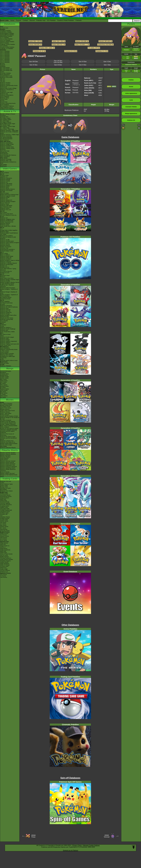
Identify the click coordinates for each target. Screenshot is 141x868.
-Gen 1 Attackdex (5, 51)
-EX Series (3, 528)
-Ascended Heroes (5, 495)
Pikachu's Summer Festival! (8, 461)
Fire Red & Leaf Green (6, 303)
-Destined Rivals (5, 502)
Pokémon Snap (4, 339)
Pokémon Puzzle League (7, 337)
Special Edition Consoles (7, 354)
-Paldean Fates (4, 513)
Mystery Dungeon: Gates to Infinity (10, 260)
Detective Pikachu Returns (7, 189)
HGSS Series (4, 390)
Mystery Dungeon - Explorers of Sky (9, 290)
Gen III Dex (58, 65)
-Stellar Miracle (4, 562)
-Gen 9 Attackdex (5, 62)
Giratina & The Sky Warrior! (8, 422)
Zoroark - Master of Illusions (8, 424)
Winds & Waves (4, 173)
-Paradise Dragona (5, 561)
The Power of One (5, 407)
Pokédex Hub (41, 20)
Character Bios (4, 117)
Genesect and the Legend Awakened (7, 432)
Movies (10, 400)
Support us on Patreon (70, 850)
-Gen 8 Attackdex (5, 61)
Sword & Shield (4, 193)
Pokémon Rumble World (7, 241)
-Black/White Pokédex (6, 36)
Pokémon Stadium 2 (6, 328)
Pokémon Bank (4, 232)
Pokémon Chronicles (6, 136)
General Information (6, 371)
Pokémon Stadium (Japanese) (8, 341)
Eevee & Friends (5, 472)
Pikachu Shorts (10, 450)
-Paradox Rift (4, 514)
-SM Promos (4, 538)
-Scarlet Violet (4, 520)
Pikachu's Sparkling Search (8, 468)
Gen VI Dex (83, 62)
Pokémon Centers (5, 84)
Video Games (10, 169)
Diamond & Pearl (5, 275)
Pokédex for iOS (5, 273)
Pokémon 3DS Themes (7, 355)
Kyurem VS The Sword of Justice (9, 428)
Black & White (4, 254)
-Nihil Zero (3, 544)
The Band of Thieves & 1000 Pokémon (8, 238)
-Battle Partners (4, 557)
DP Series (3, 388)
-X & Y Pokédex (4, 38)
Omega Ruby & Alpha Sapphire (9, 230)
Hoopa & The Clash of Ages (8, 437)
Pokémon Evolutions (6, 146)
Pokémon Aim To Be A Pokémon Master (9, 133)
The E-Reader (4, 321)
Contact (25, 20)
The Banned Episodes (6, 139)
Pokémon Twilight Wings (7, 144)
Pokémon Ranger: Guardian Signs (10, 280)
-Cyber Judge (4, 569)
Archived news (4, 28)
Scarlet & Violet (4, 175)
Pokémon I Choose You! (7, 441)
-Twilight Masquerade (6, 510)
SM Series (3, 397)
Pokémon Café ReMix (6, 184)
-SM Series (3, 522)
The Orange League (6, 120)
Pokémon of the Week (6, 77)
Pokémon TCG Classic (6, 491)
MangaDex (3, 373)
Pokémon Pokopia (5, 180)
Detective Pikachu (5, 223)
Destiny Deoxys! (5, 415)
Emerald (2, 304)
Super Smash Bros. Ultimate (8, 226)
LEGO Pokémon (5, 96)
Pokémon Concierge (6, 159)
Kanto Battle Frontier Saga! (8, 124)
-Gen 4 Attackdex (5, 55)
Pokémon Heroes (5, 412)
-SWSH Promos (5, 536)
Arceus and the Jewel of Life (8, 423)
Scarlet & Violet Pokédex (66, 20)
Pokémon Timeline (5, 83)
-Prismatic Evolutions (6, 505)
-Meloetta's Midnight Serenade (9, 430)
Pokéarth (78, 20)
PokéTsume (3, 166)
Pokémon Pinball (5, 340)
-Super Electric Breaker (7, 559)
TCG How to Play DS (6, 271)
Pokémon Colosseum (6, 306)
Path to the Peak (5, 151)
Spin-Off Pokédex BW (6, 70)
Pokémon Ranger (5, 314)
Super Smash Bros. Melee (7, 332)
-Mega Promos (4, 533)
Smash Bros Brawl (5, 299)
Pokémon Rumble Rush (7, 221)
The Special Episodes (6, 137)
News (2, 27)
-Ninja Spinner (4, 543)
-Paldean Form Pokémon (7, 109)
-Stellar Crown (4, 507)
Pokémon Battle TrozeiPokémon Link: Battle (9, 234)
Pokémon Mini (4, 330)
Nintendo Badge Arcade (7, 251)
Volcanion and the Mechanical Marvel (8, 439)
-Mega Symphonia (5, 550)
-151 (1, 516)
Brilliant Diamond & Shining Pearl (9, 195)
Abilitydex (3, 66)
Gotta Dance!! (4, 460)
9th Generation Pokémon (7, 106)
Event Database (5, 105)
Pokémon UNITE (5, 186)
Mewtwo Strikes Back (6, 405)
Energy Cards (4, 487)
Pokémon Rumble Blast (7, 265)
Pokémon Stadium (5, 343)
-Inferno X (3, 547)
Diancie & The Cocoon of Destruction (7, 435)
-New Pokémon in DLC (6, 107)
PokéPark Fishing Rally (7, 319)
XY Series (3, 394)
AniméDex (3, 115)
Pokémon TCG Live (6, 210)
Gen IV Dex (34, 65)
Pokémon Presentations (7, 95)
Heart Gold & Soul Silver (7, 278)
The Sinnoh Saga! (5, 125)
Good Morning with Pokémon (8, 155)
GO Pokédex (51, 20)
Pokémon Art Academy (6, 236)
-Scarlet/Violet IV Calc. (6, 76)
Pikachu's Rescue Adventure (8, 454)
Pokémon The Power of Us (8, 442)
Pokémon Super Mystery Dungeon (10, 243)
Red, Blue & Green (5, 334)
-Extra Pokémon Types (6, 484)
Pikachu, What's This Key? (8, 473)
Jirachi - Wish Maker (6, 413)
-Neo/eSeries (4, 529)
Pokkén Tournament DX (7, 222)
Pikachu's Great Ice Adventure (8, 467)
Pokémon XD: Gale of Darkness (9, 307)
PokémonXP (4, 87)
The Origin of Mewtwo (6, 404)
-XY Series (3, 524)
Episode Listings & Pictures (8, 114)
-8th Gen (3, 80)
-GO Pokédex (4, 46)
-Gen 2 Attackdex (5, 53)
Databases (10, 24)
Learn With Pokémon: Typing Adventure (8, 269)
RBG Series (3, 379)
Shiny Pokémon (4, 140)
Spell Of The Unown (6, 408)
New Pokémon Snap (6, 207)
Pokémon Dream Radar (7, 256)
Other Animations (5, 157)
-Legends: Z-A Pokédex (7, 49)
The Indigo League (5, 118)
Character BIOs (4, 374)
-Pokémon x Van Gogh (6, 92)
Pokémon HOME (5, 197)
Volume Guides (4, 378)
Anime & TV (10, 111)
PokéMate (3, 322)
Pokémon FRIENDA (6, 366)
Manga (10, 368)
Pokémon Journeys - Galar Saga (9, 130)
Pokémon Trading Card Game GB (9, 344)
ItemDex (2, 64)
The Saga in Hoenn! (6, 122)
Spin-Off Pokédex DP (6, 69)
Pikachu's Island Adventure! (8, 464)
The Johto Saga (5, 121)
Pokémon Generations (6, 143)
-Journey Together (5, 503)
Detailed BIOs (4, 375)
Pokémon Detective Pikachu (8, 448)
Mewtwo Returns (5, 409)
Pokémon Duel (4, 248)
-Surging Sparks (5, 506)
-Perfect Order (4, 494)
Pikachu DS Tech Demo (7, 318)
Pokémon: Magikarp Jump (7, 219)
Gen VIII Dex (34, 62)
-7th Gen (3, 81)
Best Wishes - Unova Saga (8, 126)
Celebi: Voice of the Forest (7, 411)
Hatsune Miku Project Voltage (8, 88)
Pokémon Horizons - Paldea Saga (10, 135)
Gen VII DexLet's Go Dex (58, 62)
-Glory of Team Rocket (6, 554)
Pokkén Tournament (6, 247)
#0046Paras (33, 836)
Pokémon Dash (4, 308)
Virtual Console (4, 352)
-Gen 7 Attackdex (5, 59)
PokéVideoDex (4, 154)
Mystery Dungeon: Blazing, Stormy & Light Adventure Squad (10, 283)
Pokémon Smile (4, 204)
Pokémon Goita (4, 363)
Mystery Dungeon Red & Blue (8, 315)
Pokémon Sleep (5, 188)
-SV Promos (4, 535)
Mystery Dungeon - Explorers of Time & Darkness (9, 295)
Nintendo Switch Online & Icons (9, 360)
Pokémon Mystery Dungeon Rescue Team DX (8, 202)
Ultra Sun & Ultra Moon (7, 214)
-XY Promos (3, 539)
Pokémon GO (4, 182)
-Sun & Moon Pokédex (6, 39)
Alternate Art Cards (5, 488)
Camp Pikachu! (4, 458)
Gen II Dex (83, 65)
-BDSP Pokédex (5, 43)
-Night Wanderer (5, 564)
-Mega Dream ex (5, 546)
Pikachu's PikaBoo (5, 457)
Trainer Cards (4, 485)
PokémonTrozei (4, 317)
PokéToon (3, 150)
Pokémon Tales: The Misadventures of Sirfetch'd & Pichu (8, 162)
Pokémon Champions (6, 178)
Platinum (3, 277)
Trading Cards (10, 479)
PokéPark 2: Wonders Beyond (8, 263)
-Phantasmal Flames (6, 496)
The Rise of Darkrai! (6, 420)
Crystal (2, 326)
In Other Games (5, 351)
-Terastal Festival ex (6, 558)
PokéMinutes (4, 152)
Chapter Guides (4, 377)
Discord (32, 20)
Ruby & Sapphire (5, 302)
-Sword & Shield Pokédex (7, 42)
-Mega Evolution (5, 498)
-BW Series (3, 525)
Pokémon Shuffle (5, 240)
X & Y (2, 229)
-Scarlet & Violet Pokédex (7, 47)
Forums (19, 20)
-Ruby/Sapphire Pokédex (7, 33)
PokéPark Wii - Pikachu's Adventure (7, 286)
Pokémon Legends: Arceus (8, 196)
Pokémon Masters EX (6, 185)
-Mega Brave (4, 549)
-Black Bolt (3, 499)
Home (12, 20)
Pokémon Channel (5, 310)
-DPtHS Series (4, 527)
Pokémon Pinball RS (6, 312)
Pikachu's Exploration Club (8, 465)
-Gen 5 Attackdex (5, 57)
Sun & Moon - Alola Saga (7, 129)
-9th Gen (3, 79)
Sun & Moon (4, 212)
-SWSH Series (4, 521)
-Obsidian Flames (5, 517)
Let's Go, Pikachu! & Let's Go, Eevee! (8, 216)
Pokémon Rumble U (6, 259)
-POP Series (4, 540)
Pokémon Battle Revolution (8, 288)
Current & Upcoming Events (8, 103)
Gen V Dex (107, 62)
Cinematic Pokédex (6, 73)
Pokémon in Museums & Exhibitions (7, 90)
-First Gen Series (5, 531)
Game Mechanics (5, 75)
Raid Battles (4, 490)
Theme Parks (4, 99)
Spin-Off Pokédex (5, 68)
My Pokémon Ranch (6, 297)
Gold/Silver (3, 325)
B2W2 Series (4, 393)
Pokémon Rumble (5, 281)
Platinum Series (4, 389)
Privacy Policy (77, 845)
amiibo (2, 359)
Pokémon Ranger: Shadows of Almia (9, 293)
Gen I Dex (107, 65)
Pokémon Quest (5, 225)
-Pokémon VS (4, 572)
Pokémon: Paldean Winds (7, 148)
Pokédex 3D (4, 266)
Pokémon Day (4, 94)
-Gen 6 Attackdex (5, 58)
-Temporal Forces (5, 512)
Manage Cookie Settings (91, 845)
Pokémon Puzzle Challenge (8, 329)
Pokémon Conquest (6, 262)
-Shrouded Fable (5, 509)
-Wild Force (3, 568)
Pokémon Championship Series (9, 86)
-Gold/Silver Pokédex (6, 32)
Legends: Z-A (4, 177)
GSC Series (3, 382)
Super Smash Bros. (6, 345)
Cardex (2, 72)
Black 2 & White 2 (5, 255)
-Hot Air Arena (4, 555)
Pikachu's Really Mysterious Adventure (8, 470)
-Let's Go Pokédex (5, 40)
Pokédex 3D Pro (5, 267)
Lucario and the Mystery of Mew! (9, 416)
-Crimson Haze (4, 566)
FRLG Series (4, 385)
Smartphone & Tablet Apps (7, 356)
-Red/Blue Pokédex (6, 31)
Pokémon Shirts (5, 98)
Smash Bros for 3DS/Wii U (7, 249)
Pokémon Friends (5, 181)
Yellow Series (4, 381)
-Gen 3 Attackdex (5, 54)
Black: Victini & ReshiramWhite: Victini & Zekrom (9, 426)
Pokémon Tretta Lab (6, 258)
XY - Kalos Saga (5, 128)
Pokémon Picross (5, 244)
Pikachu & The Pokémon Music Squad (9, 475)
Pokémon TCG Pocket (6, 191)
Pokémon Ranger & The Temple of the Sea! (10, 418)
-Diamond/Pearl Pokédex (7, 35)
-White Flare (4, 501)
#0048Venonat (107, 836)
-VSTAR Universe (5, 570)
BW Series (3, 392)
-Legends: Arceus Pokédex (8, 44)
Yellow (2, 336)
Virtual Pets (3, 358)
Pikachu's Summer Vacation (8, 453)
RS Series (3, 383)
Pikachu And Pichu (5, 456)
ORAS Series (4, 396)
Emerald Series (4, 386)
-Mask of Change (5, 565)
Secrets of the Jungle (6, 445)
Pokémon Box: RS (5, 311)
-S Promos (3, 576)
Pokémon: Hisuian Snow (7, 147)
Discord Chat (4, 102)
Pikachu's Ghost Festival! (7, 462)
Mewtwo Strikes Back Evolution (9, 444)
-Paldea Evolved (5, 518)
